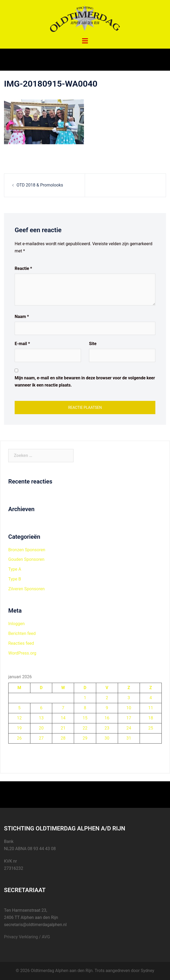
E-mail (22, 344)
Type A (15, 569)
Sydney (147, 971)
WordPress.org (22, 653)
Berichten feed (22, 633)
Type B (15, 579)
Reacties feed (21, 643)
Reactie (23, 268)
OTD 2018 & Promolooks (40, 185)
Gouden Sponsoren (26, 559)
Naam (22, 317)
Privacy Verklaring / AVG (27, 937)
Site (93, 344)
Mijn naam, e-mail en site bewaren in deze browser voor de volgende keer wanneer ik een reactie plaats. (85, 381)
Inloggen (17, 624)
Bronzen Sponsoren (27, 550)
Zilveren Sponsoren (26, 589)
